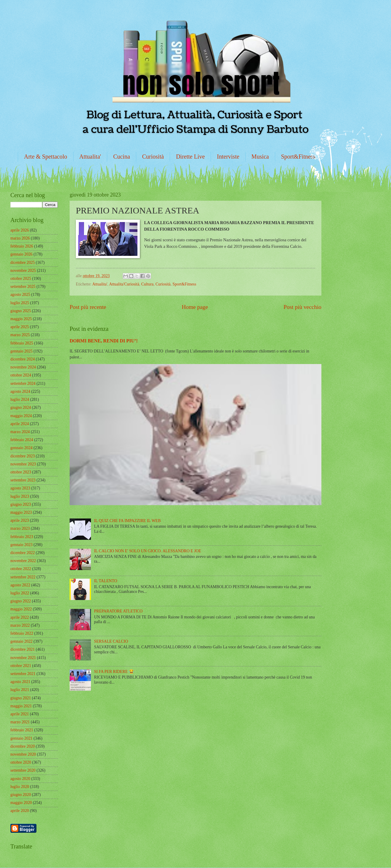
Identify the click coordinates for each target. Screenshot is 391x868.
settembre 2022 (23, 577)
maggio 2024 (21, 416)
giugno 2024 (21, 407)
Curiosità (153, 157)
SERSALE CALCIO (111, 641)
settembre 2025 (23, 287)
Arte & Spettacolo (46, 157)
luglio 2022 (20, 593)
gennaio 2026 (21, 254)
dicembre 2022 (23, 553)
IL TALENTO (106, 581)
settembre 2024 (23, 383)
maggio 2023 (21, 512)
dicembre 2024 (23, 359)
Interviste (228, 157)
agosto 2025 (20, 295)
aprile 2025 (20, 327)
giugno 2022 (21, 601)
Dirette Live (190, 157)
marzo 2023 (20, 528)
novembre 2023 (23, 464)
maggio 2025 (21, 319)
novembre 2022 (23, 561)
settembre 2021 (23, 674)
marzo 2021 (20, 722)
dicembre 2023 (23, 456)
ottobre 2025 (21, 279)
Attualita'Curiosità (124, 284)
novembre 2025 (23, 271)
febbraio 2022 (22, 633)
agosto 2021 (20, 682)
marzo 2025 (20, 335)
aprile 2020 (20, 811)
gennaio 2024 (21, 448)
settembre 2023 (23, 480)
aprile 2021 (20, 714)
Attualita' (90, 157)
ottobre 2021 (21, 666)
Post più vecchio (302, 307)
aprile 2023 (20, 520)
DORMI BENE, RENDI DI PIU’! (104, 341)
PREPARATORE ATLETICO (118, 611)
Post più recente (88, 307)
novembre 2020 (23, 754)
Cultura (147, 284)
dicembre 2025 (23, 263)
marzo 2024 (20, 432)
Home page (195, 307)
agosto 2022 (20, 585)
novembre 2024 (23, 367)
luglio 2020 (20, 787)
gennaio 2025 (21, 351)
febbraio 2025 (22, 343)
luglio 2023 (20, 496)
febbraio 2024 (22, 440)
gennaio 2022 (21, 641)
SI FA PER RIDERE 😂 (114, 672)
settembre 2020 (23, 770)
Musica (260, 157)
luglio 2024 (20, 399)
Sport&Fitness (298, 157)
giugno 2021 (21, 698)
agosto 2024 (20, 391)
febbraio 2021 (22, 730)
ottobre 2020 (21, 762)
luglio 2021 (20, 690)
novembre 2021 (23, 658)
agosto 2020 (20, 779)
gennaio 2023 (21, 545)
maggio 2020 (21, 803)
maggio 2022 (21, 609)
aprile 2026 (20, 230)
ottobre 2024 (21, 375)
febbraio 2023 (22, 537)
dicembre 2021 (23, 649)
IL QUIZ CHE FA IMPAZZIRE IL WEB (128, 521)
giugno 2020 (21, 795)
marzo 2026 (20, 238)
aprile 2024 (20, 424)
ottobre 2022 (21, 569)
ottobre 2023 (21, 472)
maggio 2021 (21, 706)
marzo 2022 (20, 625)
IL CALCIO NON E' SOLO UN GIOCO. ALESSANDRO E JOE (148, 551)
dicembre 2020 (23, 746)
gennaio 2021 (21, 738)
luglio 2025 (20, 303)
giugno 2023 (21, 504)
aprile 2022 (20, 617)
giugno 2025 (21, 311)
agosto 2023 (20, 488)
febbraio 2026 (22, 246)
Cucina (122, 157)
